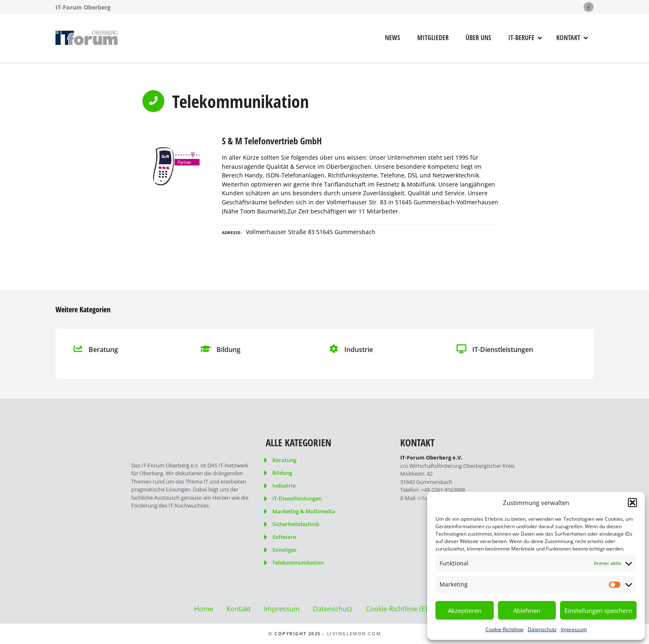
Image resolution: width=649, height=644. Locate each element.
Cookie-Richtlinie (505, 629)
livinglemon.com (354, 633)
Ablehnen (527, 610)
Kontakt (568, 38)
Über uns (478, 38)
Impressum (574, 629)
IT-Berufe (521, 38)
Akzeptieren (465, 610)
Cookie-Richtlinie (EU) (399, 609)
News (393, 38)
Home (204, 609)
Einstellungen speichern (598, 610)
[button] (632, 503)
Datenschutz (542, 629)
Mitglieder (433, 38)
